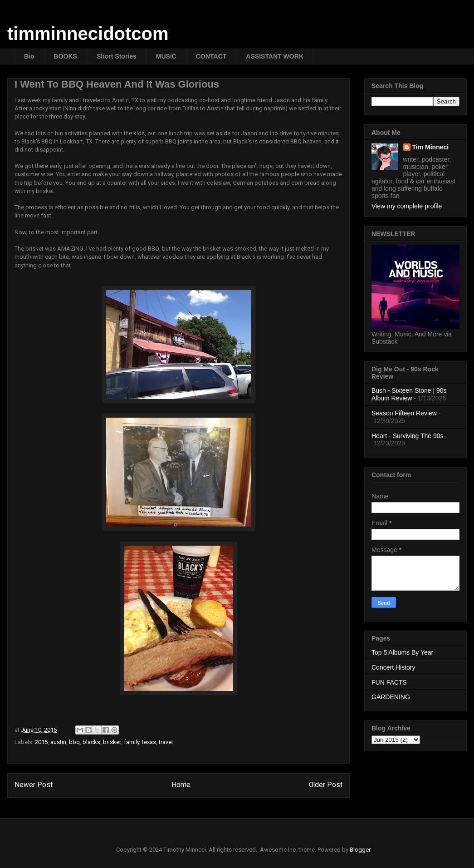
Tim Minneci (431, 147)
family (132, 742)
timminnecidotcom (88, 34)
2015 (41, 742)
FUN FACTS (389, 682)
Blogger (360, 850)
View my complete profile (407, 206)
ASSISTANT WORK (275, 56)
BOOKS (66, 56)
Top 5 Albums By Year (402, 652)
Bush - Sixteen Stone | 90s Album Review (409, 394)
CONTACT (211, 56)
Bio (29, 56)
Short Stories (117, 56)
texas (149, 742)
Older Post (326, 785)
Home (181, 785)
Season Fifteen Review (404, 413)
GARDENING (391, 697)
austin (58, 742)
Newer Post (34, 785)
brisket (112, 742)
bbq (74, 742)
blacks (91, 742)
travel (166, 742)
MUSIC (166, 56)
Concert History (393, 667)
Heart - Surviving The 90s (407, 436)
